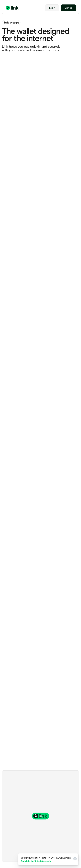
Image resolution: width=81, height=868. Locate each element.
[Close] (75, 859)
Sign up (68, 8)
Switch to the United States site (36, 861)
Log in (52, 8)
